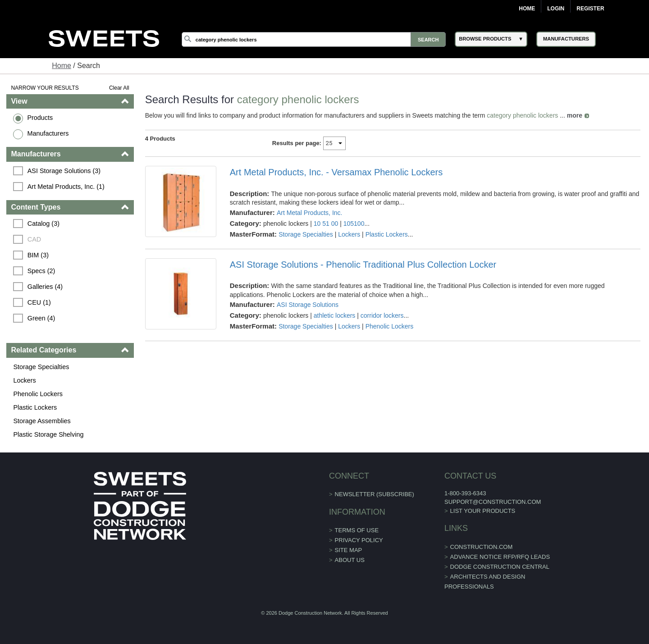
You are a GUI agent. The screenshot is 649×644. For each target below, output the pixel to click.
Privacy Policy (359, 540)
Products (40, 118)
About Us (350, 560)
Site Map (349, 550)
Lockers (24, 380)
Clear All (119, 88)
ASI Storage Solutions (308, 305)
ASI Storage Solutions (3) (64, 171)
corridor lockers (382, 315)
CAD (34, 239)
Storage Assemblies (42, 421)
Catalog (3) (43, 224)
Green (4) (41, 318)
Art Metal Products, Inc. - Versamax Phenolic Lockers (336, 172)
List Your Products (483, 511)
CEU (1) (39, 302)
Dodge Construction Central (500, 567)
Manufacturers (48, 133)
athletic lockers (335, 315)
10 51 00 (326, 224)
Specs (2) (41, 271)
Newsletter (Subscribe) (375, 494)
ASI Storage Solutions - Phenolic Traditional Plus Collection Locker (363, 265)
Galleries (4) (45, 287)
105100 (354, 224)
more (575, 115)
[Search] (314, 39)
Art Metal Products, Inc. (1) (66, 187)
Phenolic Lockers (38, 394)
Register (590, 9)
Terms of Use (357, 530)
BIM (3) (38, 255)
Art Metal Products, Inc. (310, 213)
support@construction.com (493, 502)
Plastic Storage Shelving (48, 434)
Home (527, 9)
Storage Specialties (41, 367)
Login (556, 9)
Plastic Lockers (35, 407)
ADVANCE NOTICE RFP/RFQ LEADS (500, 557)
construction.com (482, 547)
